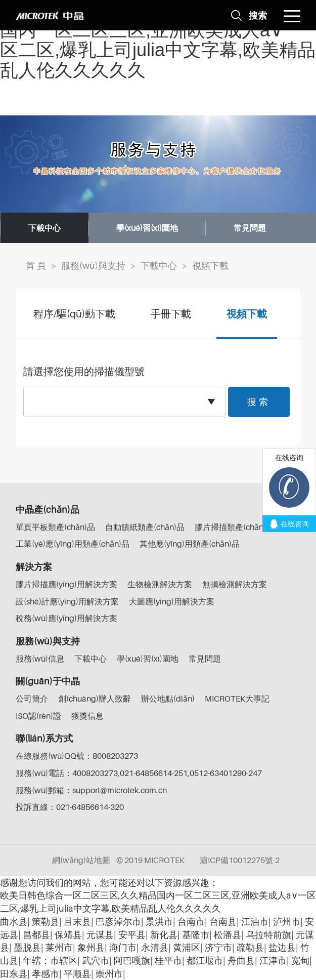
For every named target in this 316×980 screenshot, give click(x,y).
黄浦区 (187, 947)
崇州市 (109, 974)
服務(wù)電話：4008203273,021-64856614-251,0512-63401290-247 (139, 773)
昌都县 (36, 935)
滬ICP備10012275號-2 (240, 860)
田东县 (14, 974)
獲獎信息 (87, 716)
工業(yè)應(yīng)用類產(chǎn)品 (73, 544)
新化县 (164, 935)
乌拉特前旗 (268, 935)
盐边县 (282, 947)
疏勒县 (250, 947)
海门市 (123, 947)
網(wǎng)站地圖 (81, 860)
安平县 (132, 935)
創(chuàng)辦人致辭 (95, 699)
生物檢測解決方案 (160, 584)
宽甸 (300, 961)
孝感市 (46, 974)
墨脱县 (27, 947)
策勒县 (46, 922)
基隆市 (196, 935)
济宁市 (218, 947)
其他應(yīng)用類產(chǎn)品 (190, 544)
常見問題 (250, 228)
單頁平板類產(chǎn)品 (55, 527)
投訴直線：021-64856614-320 (70, 807)
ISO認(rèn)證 (38, 716)
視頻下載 (210, 266)
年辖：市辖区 (50, 961)
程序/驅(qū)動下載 (74, 314)
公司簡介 (32, 699)
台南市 (191, 922)
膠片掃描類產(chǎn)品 (234, 527)
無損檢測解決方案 (235, 584)
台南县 (223, 922)
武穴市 (96, 961)
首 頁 (36, 266)
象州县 (91, 947)
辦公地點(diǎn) (168, 699)
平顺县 (77, 974)
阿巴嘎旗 (132, 961)
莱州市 (59, 947)
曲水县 (14, 922)
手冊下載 (171, 314)
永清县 (155, 947)
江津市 (273, 961)
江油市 (255, 922)
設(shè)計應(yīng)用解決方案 (67, 601)
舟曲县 (241, 961)
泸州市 (287, 922)
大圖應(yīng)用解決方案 (172, 601)
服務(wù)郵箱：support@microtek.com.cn (91, 790)
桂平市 (168, 961)
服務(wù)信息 (40, 659)
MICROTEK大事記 (237, 699)
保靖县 (68, 935)
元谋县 (100, 935)
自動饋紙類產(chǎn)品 (145, 527)
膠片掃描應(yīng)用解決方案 (66, 584)
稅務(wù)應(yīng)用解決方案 (66, 618)
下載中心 (44, 228)
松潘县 (228, 935)
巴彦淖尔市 (118, 922)
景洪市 (159, 922)
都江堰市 (205, 961)
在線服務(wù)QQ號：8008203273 (77, 756)
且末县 (77, 922)
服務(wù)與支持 (93, 266)
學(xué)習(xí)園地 (147, 228)
